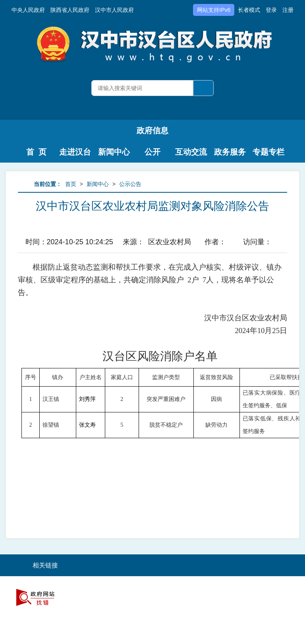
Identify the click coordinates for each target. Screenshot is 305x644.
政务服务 (230, 152)
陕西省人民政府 (70, 10)
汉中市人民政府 (114, 10)
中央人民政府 (28, 10)
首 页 (36, 152)
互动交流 (191, 152)
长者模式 (249, 10)
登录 (271, 10)
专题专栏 (268, 152)
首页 (71, 184)
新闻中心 (114, 152)
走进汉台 (75, 152)
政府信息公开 (152, 134)
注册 (288, 10)
